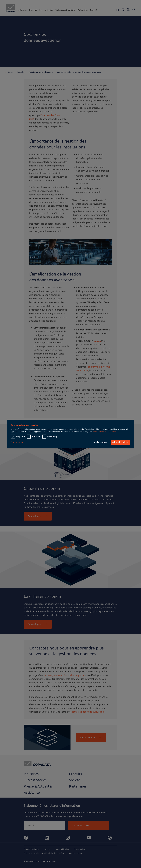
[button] (18, 442)
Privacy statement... (101, 431)
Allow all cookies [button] (120, 442)
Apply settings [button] (100, 442)
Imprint (113, 431)
